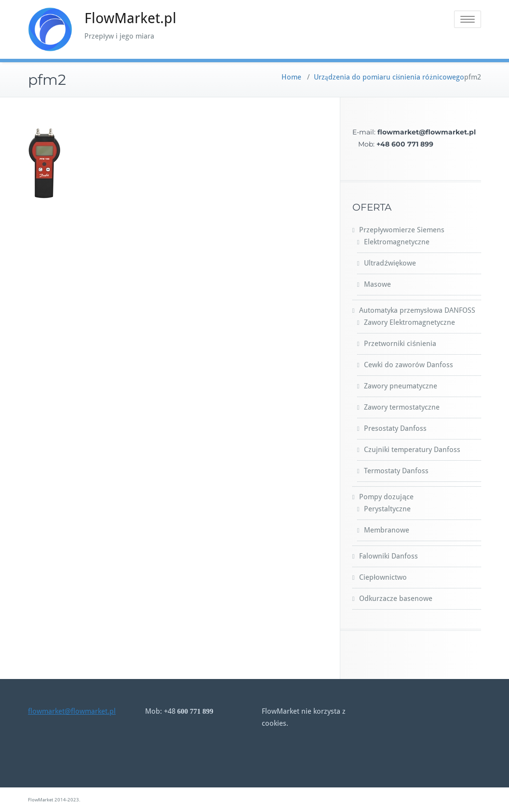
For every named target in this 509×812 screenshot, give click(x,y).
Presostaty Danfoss (395, 428)
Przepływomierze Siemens (402, 230)
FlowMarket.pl (130, 18)
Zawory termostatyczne (402, 407)
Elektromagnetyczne (397, 242)
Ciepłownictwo (383, 577)
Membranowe (387, 530)
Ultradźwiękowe (390, 263)
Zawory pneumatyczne (401, 386)
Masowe (377, 284)
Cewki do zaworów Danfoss (409, 365)
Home (291, 77)
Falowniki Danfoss (388, 556)
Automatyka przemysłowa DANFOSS (417, 310)
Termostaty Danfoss (396, 471)
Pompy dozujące (386, 497)
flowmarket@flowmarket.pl (72, 711)
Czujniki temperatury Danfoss (412, 450)
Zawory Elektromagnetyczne (409, 322)
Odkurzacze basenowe (396, 599)
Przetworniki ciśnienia (400, 344)
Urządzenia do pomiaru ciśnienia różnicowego (389, 77)
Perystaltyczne (387, 509)
